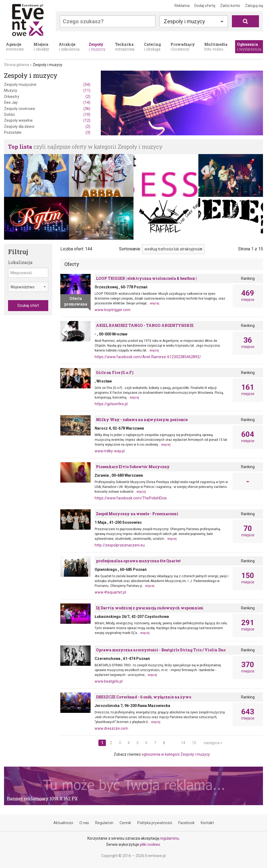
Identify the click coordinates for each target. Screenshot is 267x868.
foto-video (216, 47)
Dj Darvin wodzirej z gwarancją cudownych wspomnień (150, 608)
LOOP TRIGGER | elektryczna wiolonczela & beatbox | (146, 278)
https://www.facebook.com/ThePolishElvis (131, 498)
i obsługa (152, 47)
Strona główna (16, 65)
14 (183, 743)
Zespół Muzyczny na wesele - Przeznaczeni (137, 514)
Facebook (186, 823)
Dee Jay (47, 102)
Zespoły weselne (47, 120)
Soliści (47, 114)
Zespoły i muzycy (184, 21)
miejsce (248, 296)
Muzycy (47, 90)
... (173, 743)
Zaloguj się (254, 6)
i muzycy (97, 47)
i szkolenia (69, 47)
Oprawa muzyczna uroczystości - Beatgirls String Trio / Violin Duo (161, 650)
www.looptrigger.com (113, 310)
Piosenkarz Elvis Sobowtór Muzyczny (133, 467)
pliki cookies (150, 844)
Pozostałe (47, 132)
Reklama (182, 6)
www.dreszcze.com (111, 728)
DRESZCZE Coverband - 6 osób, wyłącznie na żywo (144, 697)
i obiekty (41, 47)
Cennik (125, 823)
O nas (84, 823)
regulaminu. (170, 838)
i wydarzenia (249, 47)
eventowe (15, 47)
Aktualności (63, 823)
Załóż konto (230, 6)
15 (194, 743)
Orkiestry (47, 97)
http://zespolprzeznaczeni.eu (120, 545)
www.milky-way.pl (110, 451)
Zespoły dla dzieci (47, 127)
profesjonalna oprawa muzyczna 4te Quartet (138, 561)
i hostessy (183, 47)
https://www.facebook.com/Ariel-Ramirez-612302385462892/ (148, 357)
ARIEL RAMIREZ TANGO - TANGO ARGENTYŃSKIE (145, 325)
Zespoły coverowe (47, 109)
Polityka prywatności (155, 823)
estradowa (125, 47)
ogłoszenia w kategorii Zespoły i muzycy (176, 754)
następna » (213, 743)
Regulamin (104, 823)
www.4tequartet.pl (110, 592)
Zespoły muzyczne (47, 85)
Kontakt (207, 823)
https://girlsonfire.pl (111, 404)
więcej (155, 303)
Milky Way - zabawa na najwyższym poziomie (142, 420)
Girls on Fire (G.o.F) (115, 372)
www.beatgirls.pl (109, 681)
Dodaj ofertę (205, 6)
